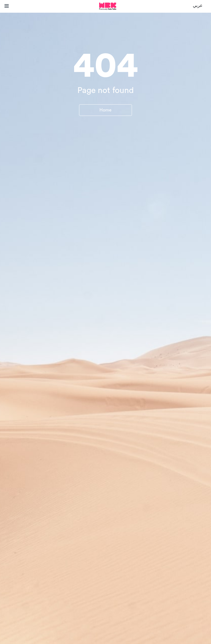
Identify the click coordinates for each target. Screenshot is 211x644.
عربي (198, 6)
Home (105, 110)
